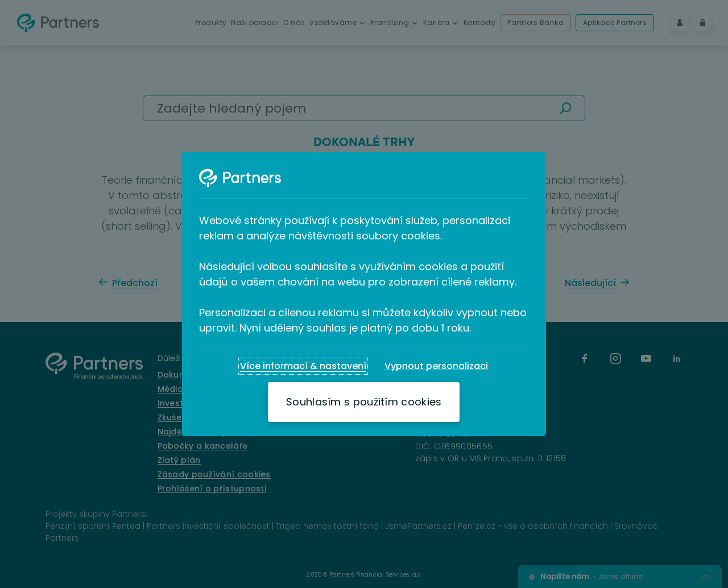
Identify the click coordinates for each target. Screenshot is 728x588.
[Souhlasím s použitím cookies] (364, 402)
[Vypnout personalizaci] (436, 366)
